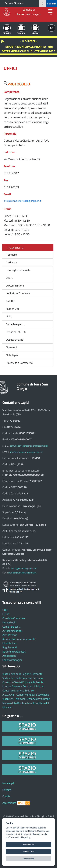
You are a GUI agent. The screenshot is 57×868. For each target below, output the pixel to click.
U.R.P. (9, 278)
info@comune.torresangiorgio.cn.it (22, 201)
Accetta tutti (28, 844)
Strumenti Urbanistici (14, 652)
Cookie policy (24, 837)
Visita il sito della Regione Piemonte (22, 674)
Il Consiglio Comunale (18, 270)
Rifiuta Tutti (28, 852)
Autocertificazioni (12, 631)
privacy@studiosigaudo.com (24, 568)
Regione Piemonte (14, 3)
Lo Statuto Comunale (18, 293)
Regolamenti (10, 647)
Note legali (12, 355)
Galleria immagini (12, 660)
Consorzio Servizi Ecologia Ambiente (23, 682)
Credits (6, 796)
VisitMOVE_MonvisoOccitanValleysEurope (26, 699)
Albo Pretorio (10, 635)
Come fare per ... (15, 324)
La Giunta (11, 262)
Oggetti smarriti (15, 340)
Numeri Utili (13, 309)
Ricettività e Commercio (19, 363)
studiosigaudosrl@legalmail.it (22, 573)
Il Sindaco (11, 255)
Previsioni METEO (16, 332)
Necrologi (11, 347)
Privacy (7, 790)
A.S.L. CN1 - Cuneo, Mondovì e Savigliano (26, 695)
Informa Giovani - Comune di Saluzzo (23, 686)
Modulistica (9, 643)
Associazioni (9, 656)
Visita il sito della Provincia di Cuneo (23, 678)
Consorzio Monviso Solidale (18, 690)
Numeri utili (9, 622)
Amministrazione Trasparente (19, 639)
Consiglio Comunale (14, 618)
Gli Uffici (11, 301)
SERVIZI (52, 4)
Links (9, 316)
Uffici (5, 610)
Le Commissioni (15, 286)
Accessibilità (9, 803)
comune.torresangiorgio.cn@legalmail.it (29, 446)
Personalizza (29, 859)
